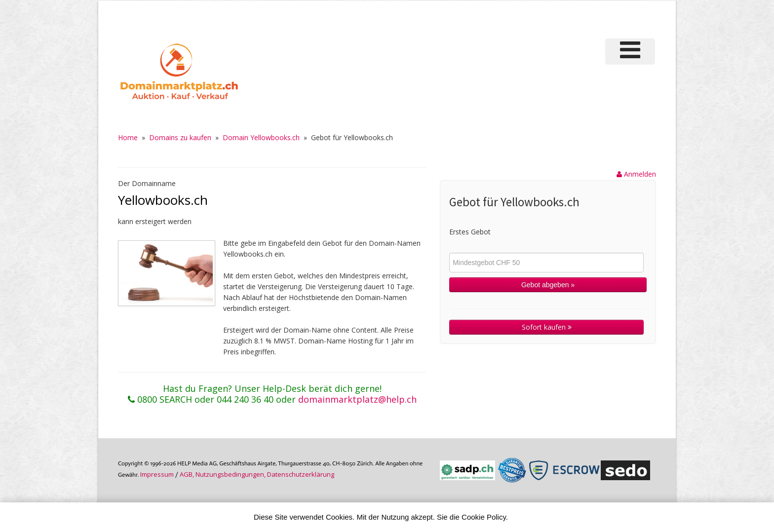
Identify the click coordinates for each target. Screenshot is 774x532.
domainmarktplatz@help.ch (357, 399)
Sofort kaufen (547, 327)
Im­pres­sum (157, 474)
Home (128, 137)
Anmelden (636, 174)
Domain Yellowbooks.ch (261, 137)
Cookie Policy (484, 517)
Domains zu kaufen (180, 137)
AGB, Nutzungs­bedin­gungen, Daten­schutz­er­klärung (257, 474)
